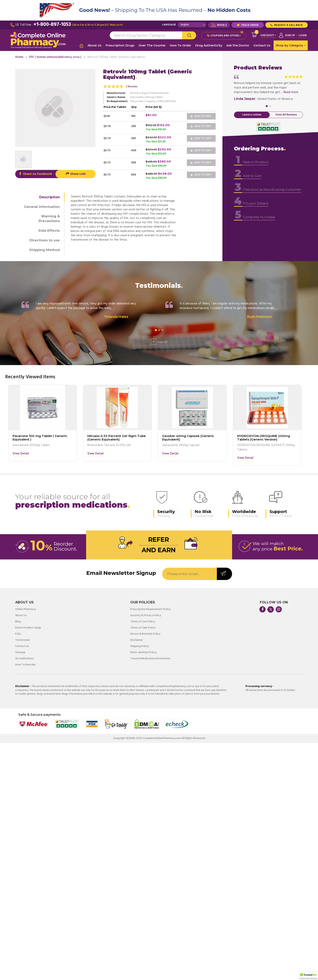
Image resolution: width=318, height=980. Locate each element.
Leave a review (252, 114)
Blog (18, 621)
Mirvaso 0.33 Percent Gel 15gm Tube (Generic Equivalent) (117, 437)
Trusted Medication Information (150, 658)
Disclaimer (137, 640)
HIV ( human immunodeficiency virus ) (55, 57)
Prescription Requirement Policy (150, 609)
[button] (309, 976)
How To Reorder (25, 664)
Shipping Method (45, 250)
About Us (95, 45)
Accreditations (24, 658)
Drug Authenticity (209, 45)
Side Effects (49, 230)
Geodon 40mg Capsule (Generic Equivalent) (188, 437)
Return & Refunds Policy (145, 634)
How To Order (180, 45)
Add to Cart (201, 116)
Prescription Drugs (120, 45)
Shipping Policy (140, 646)
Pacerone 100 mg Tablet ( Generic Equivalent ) (40, 437)
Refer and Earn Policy (143, 652)
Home (19, 57)
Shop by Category (291, 45)
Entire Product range (28, 627)
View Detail (21, 453)
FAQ (18, 634)
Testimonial (22, 640)
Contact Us (262, 45)
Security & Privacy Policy (146, 615)
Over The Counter (152, 45)
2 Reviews (132, 86)
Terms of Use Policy (143, 621)
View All (159, 341)
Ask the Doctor (238, 45)
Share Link (76, 174)
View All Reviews (286, 114)
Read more (291, 92)
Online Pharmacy (25, 609)
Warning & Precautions (49, 218)
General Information (42, 206)
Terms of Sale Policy (143, 627)
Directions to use (45, 240)
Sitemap (20, 652)
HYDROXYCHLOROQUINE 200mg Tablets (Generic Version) (264, 437)
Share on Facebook (35, 174)
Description (50, 197)
